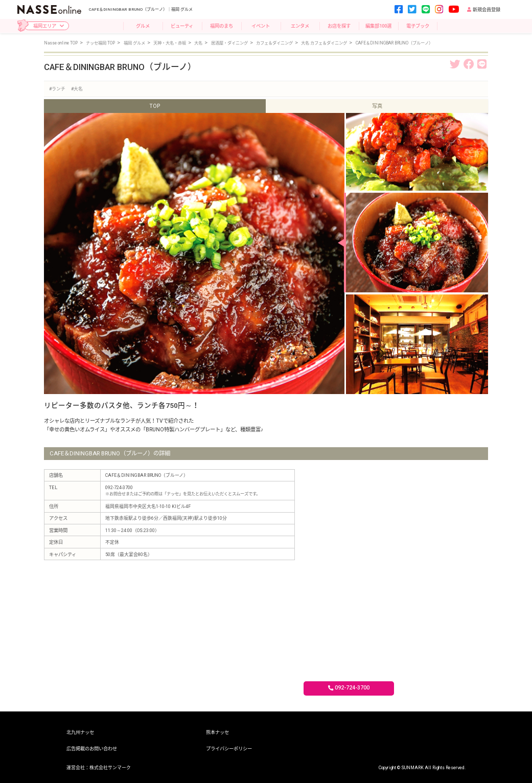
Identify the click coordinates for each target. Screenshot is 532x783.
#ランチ (57, 89)
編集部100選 (378, 26)
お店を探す (339, 26)
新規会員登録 (484, 10)
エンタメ (300, 26)
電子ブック (418, 26)
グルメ (143, 26)
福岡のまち (222, 26)
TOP (155, 106)
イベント (261, 26)
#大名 (77, 89)
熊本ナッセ (217, 732)
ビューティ (182, 26)
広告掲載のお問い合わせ (92, 749)
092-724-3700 (349, 688)
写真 (377, 106)
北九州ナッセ (80, 732)
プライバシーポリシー (229, 749)
